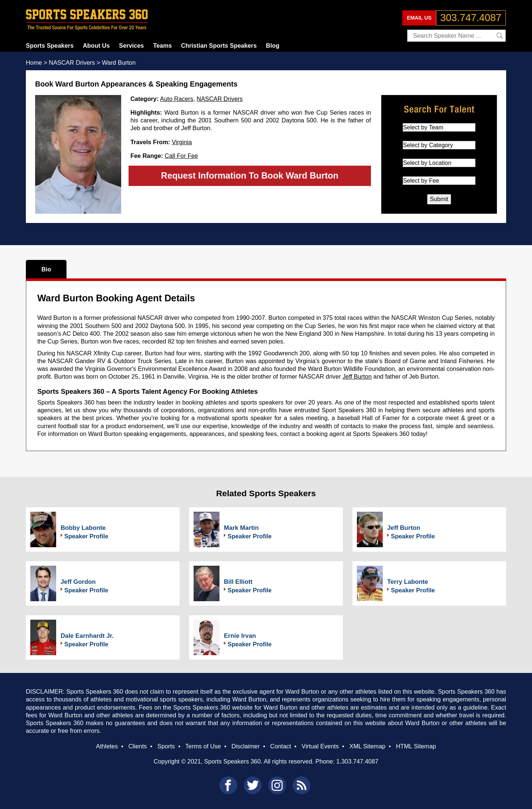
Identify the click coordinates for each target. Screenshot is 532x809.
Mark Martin (241, 528)
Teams (162, 45)
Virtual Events (320, 746)
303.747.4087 (471, 18)
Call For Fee (181, 156)
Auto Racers (177, 99)
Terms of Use (203, 746)
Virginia (182, 142)
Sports (166, 746)
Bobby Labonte (83, 528)
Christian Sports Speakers (219, 45)
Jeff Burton (357, 376)
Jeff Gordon (78, 582)
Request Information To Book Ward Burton (250, 175)
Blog (273, 45)
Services (131, 45)
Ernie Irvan (240, 636)
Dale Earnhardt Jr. (87, 636)
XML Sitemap (367, 746)
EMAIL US (419, 18)
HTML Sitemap (416, 746)
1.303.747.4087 (357, 761)
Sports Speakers (50, 45)
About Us (96, 45)
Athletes (107, 746)
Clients (137, 746)
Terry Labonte (408, 582)
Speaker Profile (86, 536)
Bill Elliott (238, 582)
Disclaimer (245, 746)
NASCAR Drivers (220, 99)
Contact (280, 746)
